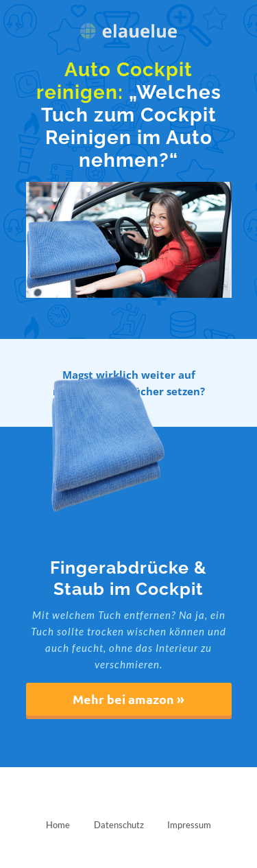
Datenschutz (119, 825)
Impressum (189, 825)
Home (58, 825)
